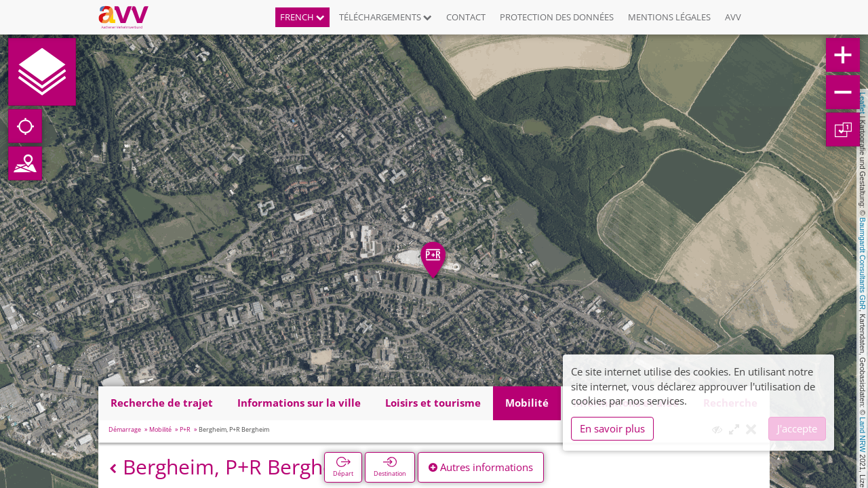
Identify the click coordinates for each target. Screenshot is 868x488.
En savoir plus (612, 428)
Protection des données (557, 17)
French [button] (302, 17)
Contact (466, 17)
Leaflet (863, 103)
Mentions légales (669, 17)
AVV (733, 17)
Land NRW (863, 434)
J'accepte (797, 428)
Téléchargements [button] (386, 17)
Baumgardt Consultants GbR (863, 264)
